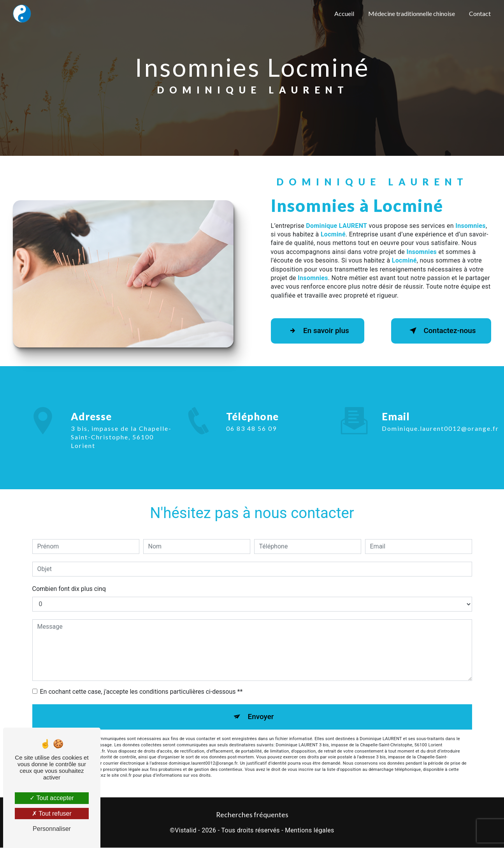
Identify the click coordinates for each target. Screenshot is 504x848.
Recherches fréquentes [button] (252, 815)
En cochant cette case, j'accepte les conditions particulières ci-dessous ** (141, 692)
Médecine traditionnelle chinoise (412, 13)
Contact (480, 13)
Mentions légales (309, 831)
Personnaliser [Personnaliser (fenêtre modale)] (52, 829)
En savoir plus (319, 331)
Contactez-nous (440, 331)
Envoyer (261, 717)
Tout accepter (52, 798)
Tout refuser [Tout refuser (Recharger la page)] (52, 814)
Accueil (344, 13)
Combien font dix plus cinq (69, 589)
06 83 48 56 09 (251, 435)
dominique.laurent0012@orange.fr (440, 421)
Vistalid (186, 831)
